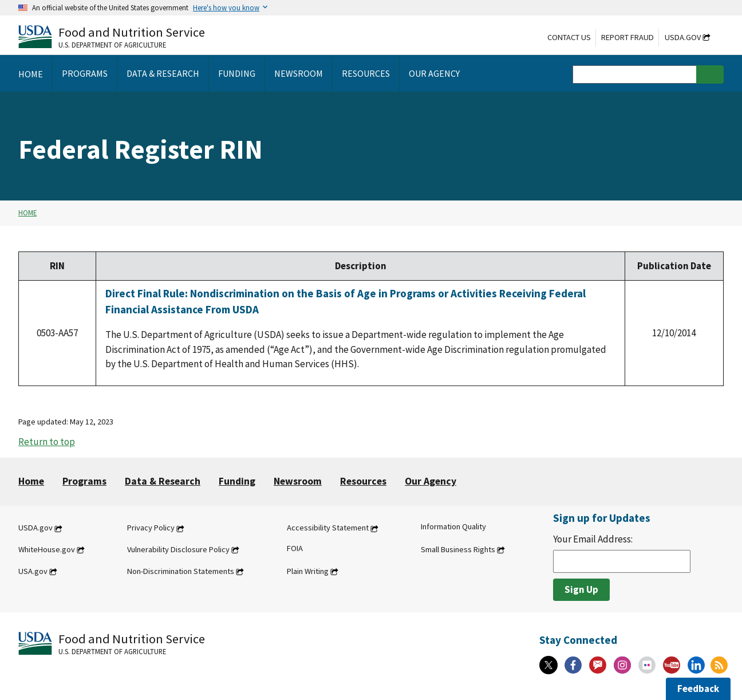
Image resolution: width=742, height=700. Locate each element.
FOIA (295, 548)
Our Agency (431, 481)
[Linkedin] (696, 665)
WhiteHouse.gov (47, 549)
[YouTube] (672, 665)
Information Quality (453, 527)
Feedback (698, 689)
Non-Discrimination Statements (181, 571)
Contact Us (569, 37)
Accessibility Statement (328, 528)
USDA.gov (683, 37)
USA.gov (33, 571)
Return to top (47, 442)
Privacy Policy (151, 528)
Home (27, 213)
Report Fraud (627, 37)
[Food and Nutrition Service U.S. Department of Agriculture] (112, 36)
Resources (363, 481)
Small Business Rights (458, 549)
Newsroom (298, 481)
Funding (237, 481)
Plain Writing (308, 571)
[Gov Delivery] (598, 665)
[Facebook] (573, 665)
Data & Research (163, 481)
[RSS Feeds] (719, 665)
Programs (84, 481)
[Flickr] (647, 665)
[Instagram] (622, 665)
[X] (548, 665)
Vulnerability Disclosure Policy (178, 549)
